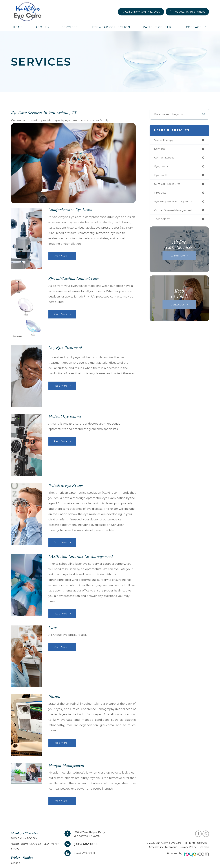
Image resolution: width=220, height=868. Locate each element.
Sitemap (204, 847)
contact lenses (165, 158)
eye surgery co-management (175, 203)
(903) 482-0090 (88, 844)
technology (162, 222)
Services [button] (71, 27)
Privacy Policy (188, 847)
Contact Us (197, 27)
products (160, 194)
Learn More (178, 258)
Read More (61, 256)
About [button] (42, 27)
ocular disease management (174, 213)
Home (18, 27)
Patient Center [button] (158, 27)
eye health (162, 176)
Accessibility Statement (163, 847)
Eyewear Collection (111, 27)
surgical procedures (168, 185)
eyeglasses (162, 167)
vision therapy (165, 140)
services (160, 149)
